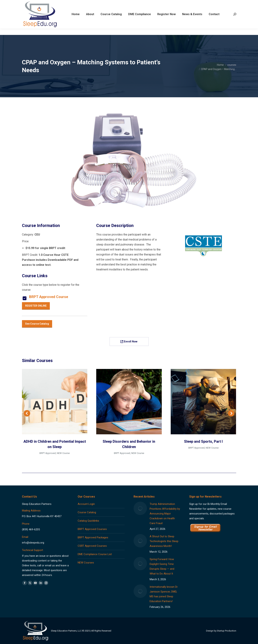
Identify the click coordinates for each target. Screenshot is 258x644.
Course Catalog (87, 512)
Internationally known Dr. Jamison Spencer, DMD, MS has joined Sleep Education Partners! (164, 594)
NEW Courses (86, 563)
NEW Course (63, 453)
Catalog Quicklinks (88, 521)
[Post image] (140, 508)
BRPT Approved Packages (93, 537)
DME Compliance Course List (95, 554)
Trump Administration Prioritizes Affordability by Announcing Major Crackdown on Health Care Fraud (165, 514)
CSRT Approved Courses (92, 546)
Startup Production (227, 631)
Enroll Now (129, 342)
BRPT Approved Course (49, 297)
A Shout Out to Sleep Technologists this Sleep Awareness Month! (164, 541)
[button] (27, 413)
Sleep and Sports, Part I (203, 441)
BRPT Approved (48, 453)
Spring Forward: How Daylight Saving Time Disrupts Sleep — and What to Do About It (162, 566)
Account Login (86, 504)
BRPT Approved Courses (92, 529)
